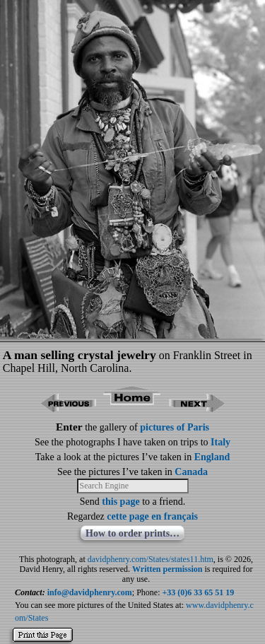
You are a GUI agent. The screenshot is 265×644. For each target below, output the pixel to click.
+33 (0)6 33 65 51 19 (199, 592)
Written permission (167, 569)
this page (120, 502)
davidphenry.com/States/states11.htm (151, 559)
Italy (220, 442)
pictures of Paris (175, 427)
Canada (191, 472)
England (212, 457)
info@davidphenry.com (90, 592)
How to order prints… (132, 533)
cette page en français (152, 516)
